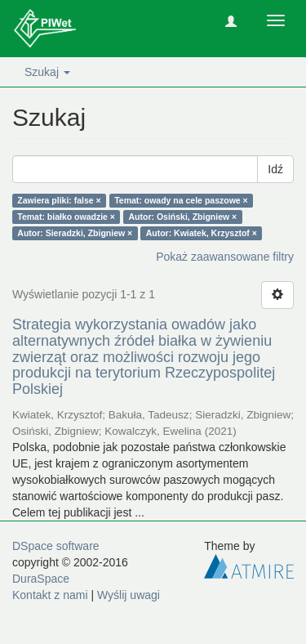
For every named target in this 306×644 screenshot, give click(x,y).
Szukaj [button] (47, 72)
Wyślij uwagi (129, 595)
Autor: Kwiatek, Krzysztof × (202, 233)
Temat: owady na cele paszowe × (181, 200)
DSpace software (56, 546)
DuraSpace (41, 579)
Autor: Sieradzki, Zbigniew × (75, 233)
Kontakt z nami (50, 595)
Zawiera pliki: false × (59, 200)
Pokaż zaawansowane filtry (225, 257)
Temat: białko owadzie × (66, 217)
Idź (275, 169)
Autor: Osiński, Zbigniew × (183, 217)
